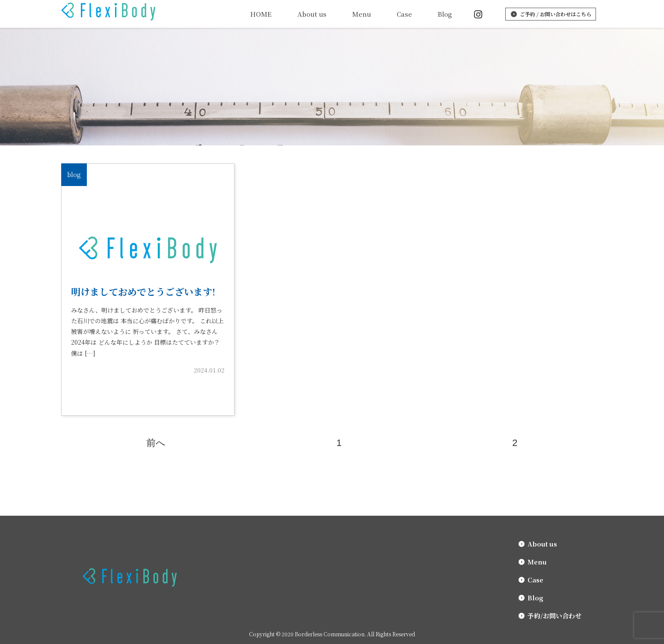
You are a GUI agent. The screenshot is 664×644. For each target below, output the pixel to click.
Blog (445, 14)
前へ (156, 443)
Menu (362, 14)
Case (404, 14)
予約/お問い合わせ (554, 616)
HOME (261, 14)
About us (312, 14)
